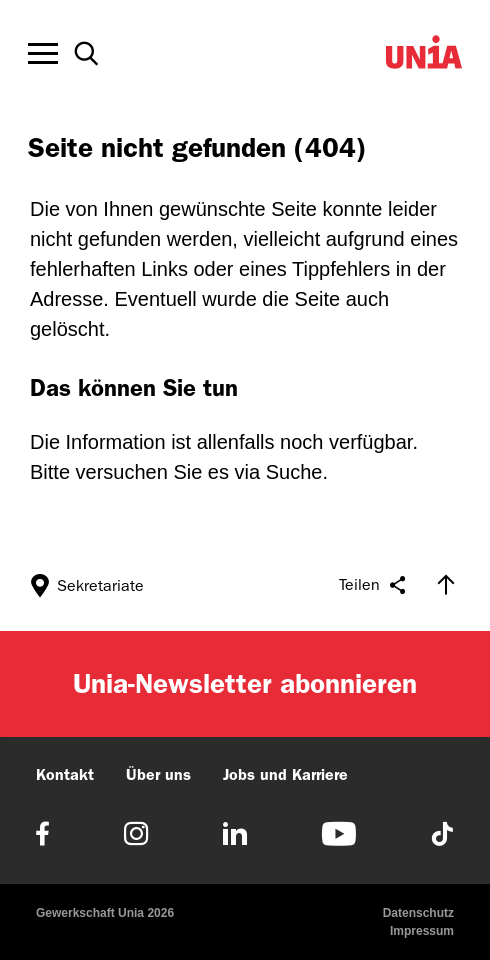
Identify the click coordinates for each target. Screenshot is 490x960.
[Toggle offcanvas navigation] (43, 54)
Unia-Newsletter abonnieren (245, 683)
